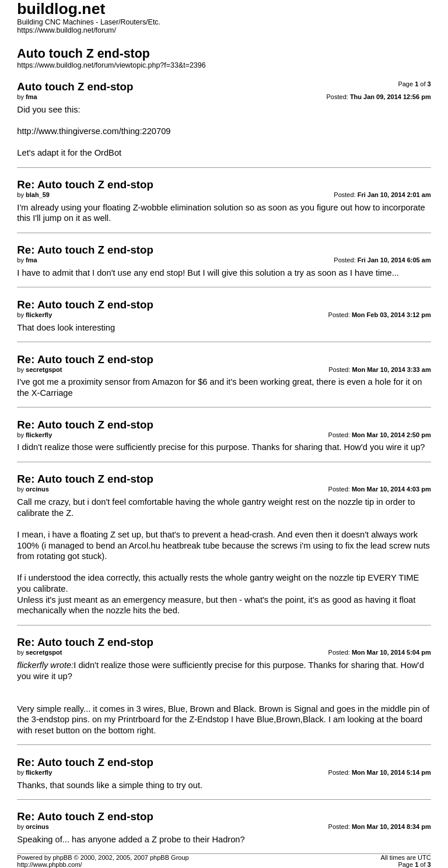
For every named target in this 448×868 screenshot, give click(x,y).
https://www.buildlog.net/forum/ (66, 30)
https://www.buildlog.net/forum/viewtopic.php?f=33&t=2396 (111, 65)
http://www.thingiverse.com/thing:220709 (94, 131)
